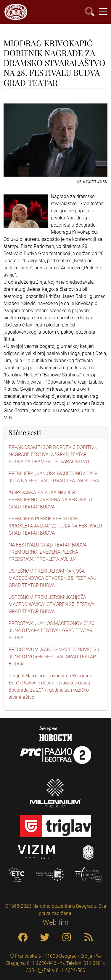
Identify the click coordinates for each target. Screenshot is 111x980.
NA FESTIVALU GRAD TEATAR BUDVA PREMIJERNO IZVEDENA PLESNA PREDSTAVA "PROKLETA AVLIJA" (48, 552)
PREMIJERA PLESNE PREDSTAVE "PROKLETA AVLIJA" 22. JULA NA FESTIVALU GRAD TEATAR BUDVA (55, 526)
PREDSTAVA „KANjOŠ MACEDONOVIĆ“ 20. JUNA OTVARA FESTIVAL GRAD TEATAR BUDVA (52, 630)
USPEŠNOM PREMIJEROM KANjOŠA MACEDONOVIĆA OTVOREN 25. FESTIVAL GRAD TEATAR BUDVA (52, 578)
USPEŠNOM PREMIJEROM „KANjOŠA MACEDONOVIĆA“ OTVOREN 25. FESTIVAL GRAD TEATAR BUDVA (53, 604)
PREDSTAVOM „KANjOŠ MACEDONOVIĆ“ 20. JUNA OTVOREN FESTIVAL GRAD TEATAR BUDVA (54, 657)
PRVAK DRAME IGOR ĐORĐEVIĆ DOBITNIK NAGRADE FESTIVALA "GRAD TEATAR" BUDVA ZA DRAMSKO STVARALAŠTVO (53, 454)
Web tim (55, 922)
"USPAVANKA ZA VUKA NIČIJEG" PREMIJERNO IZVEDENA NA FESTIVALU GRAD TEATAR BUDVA (50, 500)
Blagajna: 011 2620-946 (31, 963)
